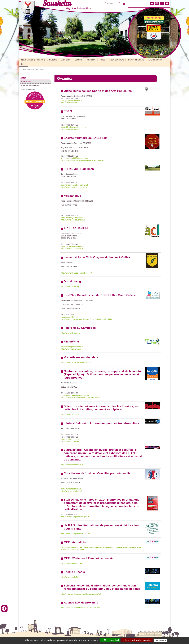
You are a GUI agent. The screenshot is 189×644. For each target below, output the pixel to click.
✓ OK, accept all (110, 640)
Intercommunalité (136, 60)
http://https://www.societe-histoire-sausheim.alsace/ (82, 160)
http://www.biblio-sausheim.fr (73, 220)
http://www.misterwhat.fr (71, 349)
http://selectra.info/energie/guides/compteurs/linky (82, 594)
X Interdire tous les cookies (137, 640)
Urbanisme (52, 60)
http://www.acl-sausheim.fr (72, 249)
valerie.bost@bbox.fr (70, 317)
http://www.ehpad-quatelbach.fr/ (74, 187)
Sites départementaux (30, 85)
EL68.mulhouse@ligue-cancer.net (75, 395)
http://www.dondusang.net (72, 287)
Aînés (102, 60)
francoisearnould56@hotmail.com (75, 158)
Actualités (66, 60)
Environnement (155, 60)
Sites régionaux (28, 89)
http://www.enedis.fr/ (69, 577)
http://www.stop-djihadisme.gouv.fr (75, 517)
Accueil (23, 70)
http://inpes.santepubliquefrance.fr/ (75, 534)
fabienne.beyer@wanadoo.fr (73, 246)
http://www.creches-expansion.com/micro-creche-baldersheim (87, 319)
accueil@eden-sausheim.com (73, 127)
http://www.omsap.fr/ (69, 103)
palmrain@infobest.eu (70, 439)
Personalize (161, 640)
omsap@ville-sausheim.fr (71, 100)
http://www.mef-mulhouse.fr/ (73, 563)
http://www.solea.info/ (70, 415)
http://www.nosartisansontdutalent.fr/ (76, 363)
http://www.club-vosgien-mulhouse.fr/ (76, 273)
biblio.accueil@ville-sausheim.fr (74, 218)
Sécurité (79, 60)
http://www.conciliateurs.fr (72, 491)
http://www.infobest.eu (70, 441)
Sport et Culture (117, 60)
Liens (24, 64)
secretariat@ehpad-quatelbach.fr (75, 185)
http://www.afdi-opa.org (71, 333)
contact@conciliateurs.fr (71, 489)
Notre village (27, 60)
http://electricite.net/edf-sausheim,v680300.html (81, 608)
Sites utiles (39, 70)
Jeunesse (91, 60)
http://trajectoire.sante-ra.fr (72, 465)
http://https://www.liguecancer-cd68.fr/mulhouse (81, 398)
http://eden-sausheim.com (72, 129)
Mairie (40, 60)
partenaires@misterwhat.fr (72, 347)
